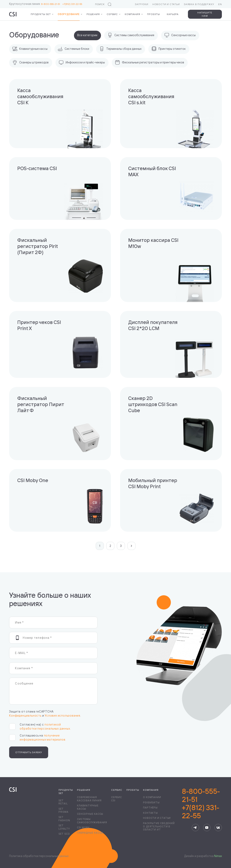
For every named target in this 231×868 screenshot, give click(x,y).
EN (220, 4)
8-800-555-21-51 (52, 4)
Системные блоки (73, 49)
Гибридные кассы (90, 833)
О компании (152, 797)
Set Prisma (63, 810)
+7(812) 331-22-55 (72, 4)
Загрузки (142, 4)
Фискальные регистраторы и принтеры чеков (150, 62)
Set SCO (64, 834)
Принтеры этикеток (169, 49)
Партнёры (150, 808)
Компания (132, 14)
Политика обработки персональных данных (39, 856)
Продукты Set (41, 14)
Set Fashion (64, 819)
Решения (93, 14)
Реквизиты (151, 802)
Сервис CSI (117, 799)
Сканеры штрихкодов (30, 62)
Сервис (112, 14)
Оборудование (69, 14)
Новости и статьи (166, 4)
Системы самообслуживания (131, 35)
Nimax (218, 856)
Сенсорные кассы (180, 35)
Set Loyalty (64, 827)
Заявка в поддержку (199, 4)
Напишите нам (205, 14)
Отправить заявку (29, 752)
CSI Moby (83, 827)
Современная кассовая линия (89, 799)
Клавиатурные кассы (30, 49)
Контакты (150, 813)
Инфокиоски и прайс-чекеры (82, 62)
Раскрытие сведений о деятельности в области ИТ (159, 826)
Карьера (173, 14)
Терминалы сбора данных (120, 49)
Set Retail (63, 802)
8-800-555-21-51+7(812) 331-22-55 (201, 804)
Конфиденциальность (25, 715)
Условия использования (62, 715)
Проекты (153, 14)
